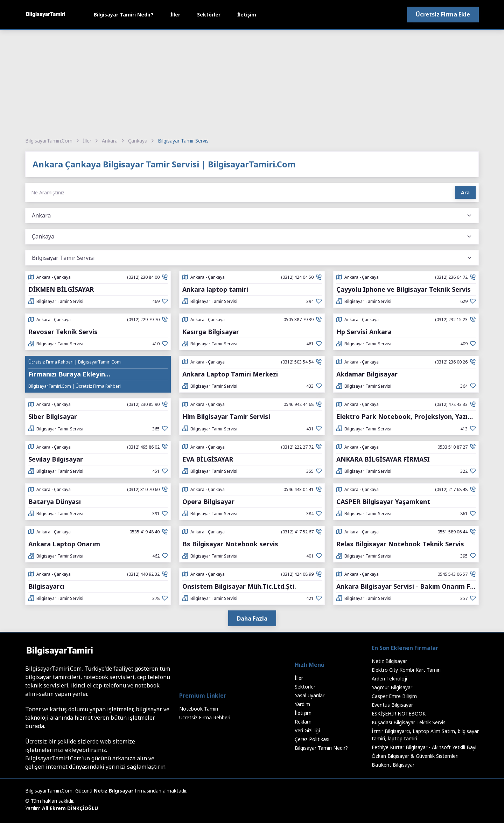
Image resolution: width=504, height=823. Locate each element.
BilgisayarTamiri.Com (49, 141)
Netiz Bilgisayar (389, 661)
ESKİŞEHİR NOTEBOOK (399, 714)
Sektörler (209, 15)
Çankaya (138, 141)
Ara (465, 192)
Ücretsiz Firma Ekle (443, 14)
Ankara (110, 141)
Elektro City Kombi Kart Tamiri (406, 670)
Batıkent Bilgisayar (393, 765)
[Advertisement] (252, 82)
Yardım (302, 704)
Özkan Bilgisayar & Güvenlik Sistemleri (415, 756)
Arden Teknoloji (389, 679)
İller (175, 15)
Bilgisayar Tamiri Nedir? (124, 15)
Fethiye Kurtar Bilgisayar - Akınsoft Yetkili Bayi (424, 747)
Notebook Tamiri (199, 709)
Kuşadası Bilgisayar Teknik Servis (409, 722)
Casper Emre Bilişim (394, 696)
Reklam (303, 722)
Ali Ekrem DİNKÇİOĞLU (70, 808)
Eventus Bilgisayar (392, 705)
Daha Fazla (252, 618)
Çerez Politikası (312, 739)
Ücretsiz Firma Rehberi (205, 717)
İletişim (247, 15)
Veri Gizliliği (307, 730)
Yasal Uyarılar (310, 695)
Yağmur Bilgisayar (392, 687)
